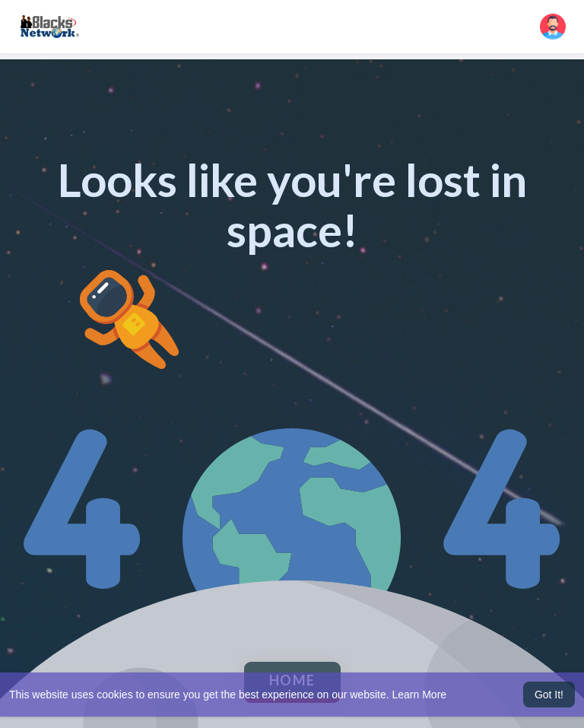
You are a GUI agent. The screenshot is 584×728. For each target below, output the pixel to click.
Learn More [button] (420, 695)
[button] (553, 27)
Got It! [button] (549, 695)
